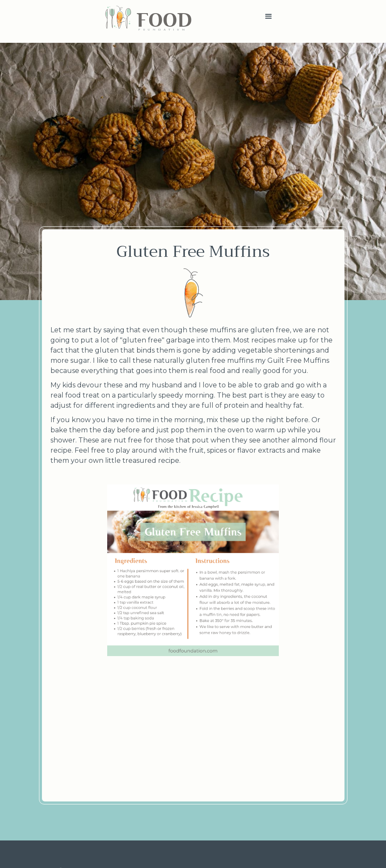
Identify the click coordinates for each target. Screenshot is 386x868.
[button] (269, 21)
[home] (148, 21)
